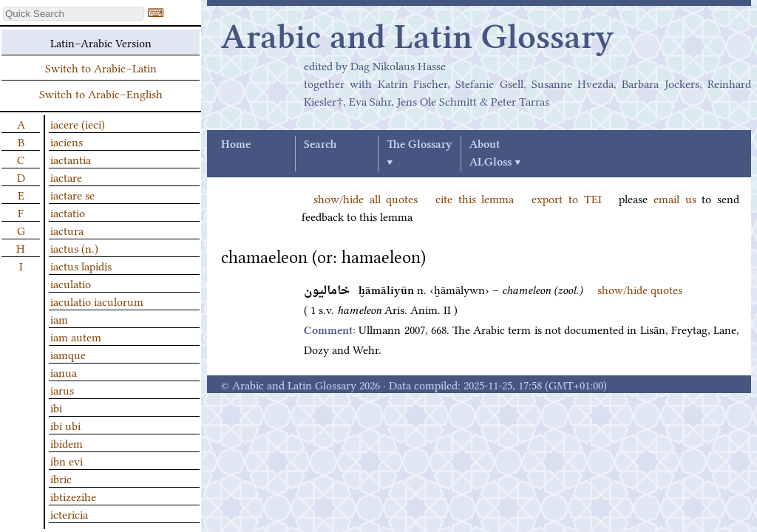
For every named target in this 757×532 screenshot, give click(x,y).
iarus (62, 389)
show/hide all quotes (366, 198)
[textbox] (74, 14)
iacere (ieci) (78, 123)
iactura (67, 230)
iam (59, 318)
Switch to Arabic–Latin (101, 67)
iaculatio (71, 283)
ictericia (69, 514)
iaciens (67, 141)
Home (236, 145)
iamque (68, 354)
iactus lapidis (81, 265)
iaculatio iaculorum (97, 301)
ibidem (67, 443)
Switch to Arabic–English (101, 93)
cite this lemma (475, 198)
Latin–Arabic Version (101, 42)
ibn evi (67, 460)
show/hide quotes (640, 289)
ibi (56, 407)
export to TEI (566, 198)
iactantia (71, 159)
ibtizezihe (73, 496)
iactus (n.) (74, 248)
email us (675, 198)
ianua (64, 372)
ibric (61, 478)
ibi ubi (65, 425)
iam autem (76, 336)
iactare (66, 177)
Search (320, 145)
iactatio (68, 212)
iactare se (72, 194)
